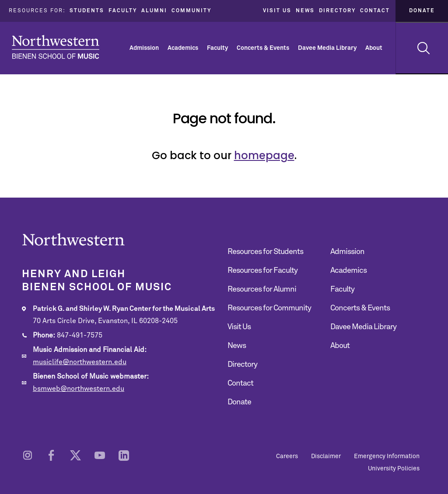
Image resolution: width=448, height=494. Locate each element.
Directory (337, 11)
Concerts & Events (263, 48)
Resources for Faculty (262, 271)
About (374, 48)
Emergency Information (387, 456)
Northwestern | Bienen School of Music (56, 47)
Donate (422, 11)
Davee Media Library (327, 48)
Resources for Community (269, 308)
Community (191, 11)
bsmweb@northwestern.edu (79, 389)
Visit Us (277, 11)
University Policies (394, 469)
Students (87, 11)
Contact (375, 11)
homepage (264, 155)
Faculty (123, 11)
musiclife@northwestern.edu (80, 362)
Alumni (154, 11)
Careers (287, 456)
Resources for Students (265, 252)
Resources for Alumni (262, 289)
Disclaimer (326, 456)
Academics (183, 48)
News (305, 11)
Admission (144, 48)
